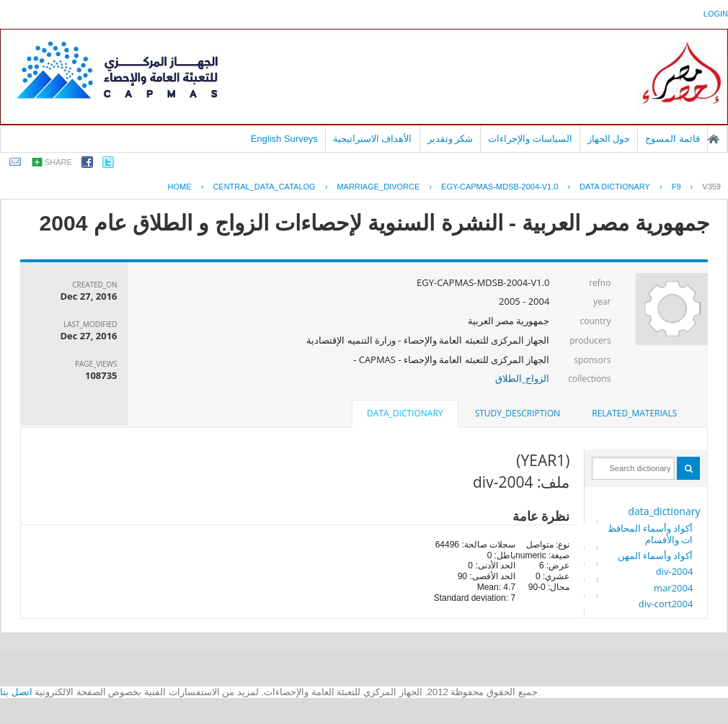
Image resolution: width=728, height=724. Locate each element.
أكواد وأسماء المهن (656, 555)
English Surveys (284, 139)
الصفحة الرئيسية (714, 139)
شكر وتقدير (450, 139)
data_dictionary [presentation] (405, 413)
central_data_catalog (264, 187)
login (716, 14)
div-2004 (675, 571)
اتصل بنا (16, 692)
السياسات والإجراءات (530, 139)
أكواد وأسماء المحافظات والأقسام (651, 534)
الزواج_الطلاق (523, 378)
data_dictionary (664, 511)
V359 (711, 187)
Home (180, 187)
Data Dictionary (615, 187)
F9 (676, 187)
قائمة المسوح (672, 139)
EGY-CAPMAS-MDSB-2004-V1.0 (500, 187)
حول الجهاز (609, 139)
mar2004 (673, 588)
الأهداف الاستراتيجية (373, 139)
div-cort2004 (666, 604)
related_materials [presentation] (634, 413)
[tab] (634, 414)
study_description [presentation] (518, 413)
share (58, 162)
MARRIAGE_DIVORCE (378, 187)
